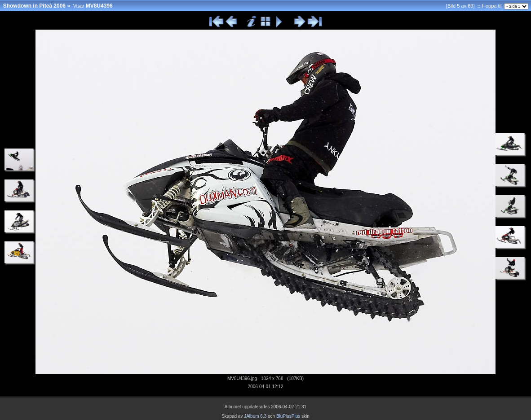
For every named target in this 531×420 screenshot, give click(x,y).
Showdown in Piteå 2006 (34, 6)
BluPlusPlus (288, 416)
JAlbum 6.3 (255, 416)
